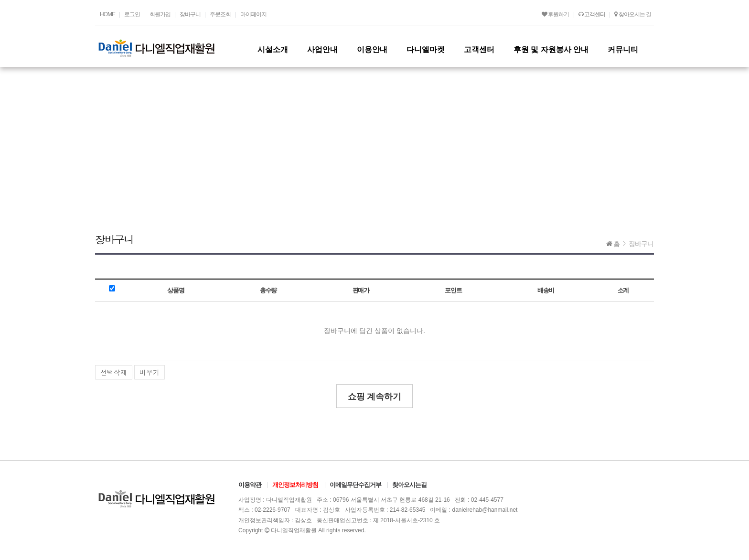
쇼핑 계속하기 (375, 397)
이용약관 (250, 485)
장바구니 (190, 14)
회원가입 (160, 14)
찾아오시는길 (409, 485)
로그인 (132, 14)
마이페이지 (253, 14)
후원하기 (555, 14)
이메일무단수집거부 (355, 485)
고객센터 (592, 14)
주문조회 (220, 14)
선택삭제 (114, 372)
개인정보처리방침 (295, 485)
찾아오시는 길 (633, 14)
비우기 (150, 372)
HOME (107, 14)
